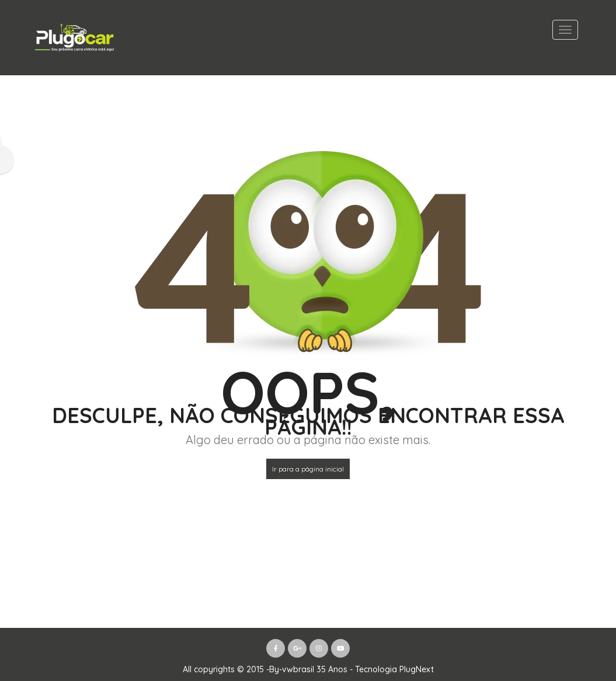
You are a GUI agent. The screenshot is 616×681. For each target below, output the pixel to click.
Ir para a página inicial (308, 469)
